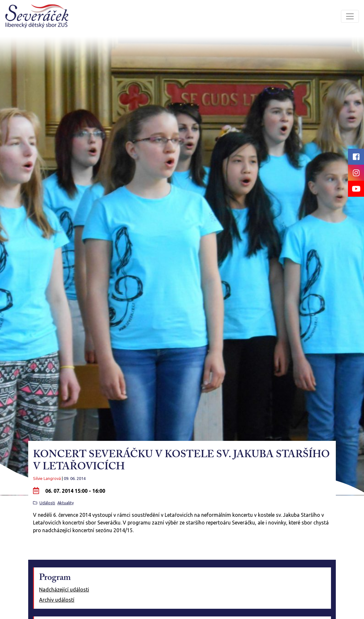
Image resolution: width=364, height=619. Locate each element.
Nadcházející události (64, 590)
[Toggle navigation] (350, 16)
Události (47, 503)
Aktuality (66, 503)
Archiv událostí (57, 600)
